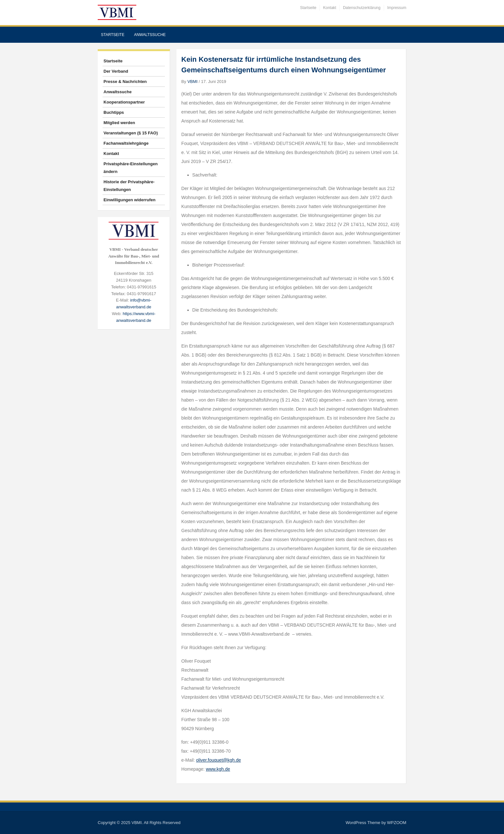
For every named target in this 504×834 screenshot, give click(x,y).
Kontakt (330, 8)
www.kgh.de (218, 769)
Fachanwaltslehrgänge (126, 143)
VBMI (193, 82)
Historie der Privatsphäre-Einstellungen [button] (129, 186)
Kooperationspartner (124, 102)
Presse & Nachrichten (125, 82)
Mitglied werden (119, 123)
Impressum (397, 8)
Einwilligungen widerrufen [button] (130, 200)
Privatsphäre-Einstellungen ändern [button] (130, 168)
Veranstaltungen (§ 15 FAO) (131, 133)
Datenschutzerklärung (362, 8)
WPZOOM (397, 823)
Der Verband (116, 71)
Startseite (308, 8)
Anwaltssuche (150, 35)
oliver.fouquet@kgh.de (219, 760)
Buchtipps (114, 112)
